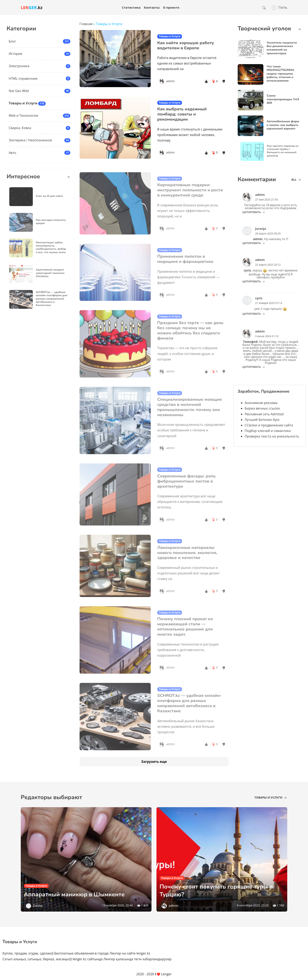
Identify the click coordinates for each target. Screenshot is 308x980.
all (296, 179)
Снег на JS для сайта (46, 196)
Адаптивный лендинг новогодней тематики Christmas (46, 273)
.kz (32, 8)
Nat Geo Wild (19, 91)
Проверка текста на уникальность (272, 436)
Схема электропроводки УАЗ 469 (283, 99)
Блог (12, 41)
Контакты (152, 7)
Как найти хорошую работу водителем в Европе (186, 45)
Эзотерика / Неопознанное (30, 140)
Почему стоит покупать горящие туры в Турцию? (221, 890)
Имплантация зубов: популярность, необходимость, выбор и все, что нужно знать (47, 247)
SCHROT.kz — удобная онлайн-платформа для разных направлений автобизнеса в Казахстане (47, 299)
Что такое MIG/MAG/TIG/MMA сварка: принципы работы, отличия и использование (280, 73)
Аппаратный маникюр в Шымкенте (81, 894)
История (15, 54)
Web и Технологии (23, 115)
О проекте (171, 7)
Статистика (131, 7)
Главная (86, 24)
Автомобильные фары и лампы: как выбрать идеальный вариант (283, 125)
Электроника (19, 66)
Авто (12, 153)
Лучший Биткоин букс (262, 420)
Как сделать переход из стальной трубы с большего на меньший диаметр (278, 151)
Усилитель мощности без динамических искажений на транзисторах (282, 48)
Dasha (38, 906)
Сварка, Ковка (20, 128)
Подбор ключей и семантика (268, 431)
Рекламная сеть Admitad (264, 414)
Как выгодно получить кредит (47, 222)
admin (170, 81)
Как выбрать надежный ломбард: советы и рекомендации (182, 114)
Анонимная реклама (261, 403)
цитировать (259, 209)
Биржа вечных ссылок (262, 408)
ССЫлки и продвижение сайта (269, 425)
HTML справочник (23, 78)
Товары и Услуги (23, 103)
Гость (279, 7)
